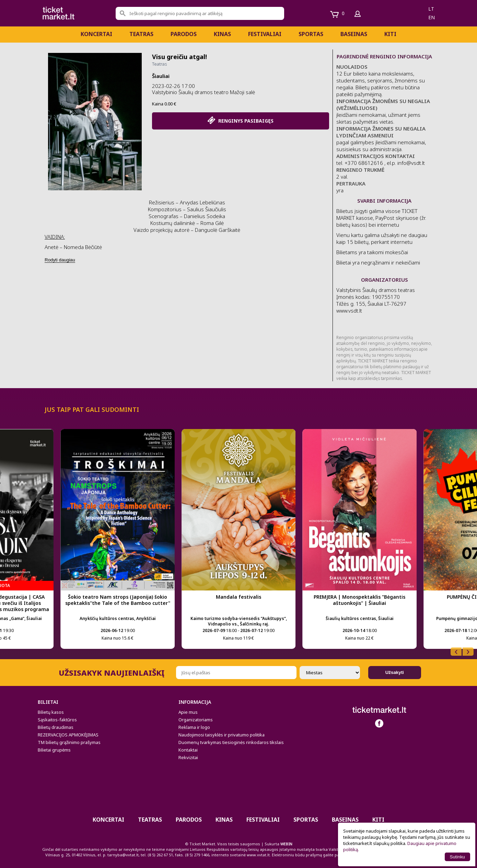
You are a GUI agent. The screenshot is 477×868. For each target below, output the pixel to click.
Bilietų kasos (51, 712)
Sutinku (457, 857)
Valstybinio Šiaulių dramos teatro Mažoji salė (203, 92)
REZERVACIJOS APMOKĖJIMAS (68, 735)
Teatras (141, 34)
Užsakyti (395, 672)
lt (431, 9)
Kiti (390, 34)
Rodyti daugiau (60, 260)
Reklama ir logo (194, 727)
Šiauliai (161, 76)
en (432, 17)
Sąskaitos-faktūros (57, 720)
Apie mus (188, 712)
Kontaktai (188, 750)
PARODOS (184, 34)
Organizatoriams (196, 720)
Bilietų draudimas (56, 727)
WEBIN (286, 844)
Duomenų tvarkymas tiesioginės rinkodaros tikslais (231, 742)
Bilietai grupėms (54, 750)
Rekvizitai (188, 757)
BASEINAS (354, 34)
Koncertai (96, 34)
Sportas (311, 34)
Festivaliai (265, 34)
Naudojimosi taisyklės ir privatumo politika (222, 735)
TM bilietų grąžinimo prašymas (69, 742)
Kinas (222, 34)
